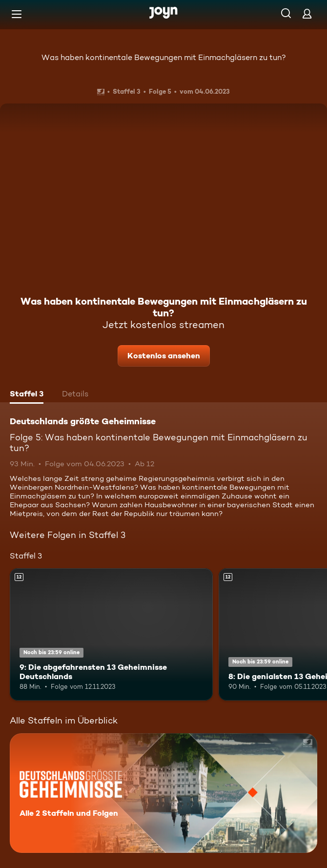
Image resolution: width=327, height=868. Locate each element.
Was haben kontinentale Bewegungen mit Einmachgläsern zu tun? (164, 57)
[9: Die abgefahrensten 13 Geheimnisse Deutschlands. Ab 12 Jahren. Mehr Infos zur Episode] (111, 634)
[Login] (307, 13)
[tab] (27, 395)
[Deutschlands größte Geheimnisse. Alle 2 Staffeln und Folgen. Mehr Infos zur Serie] (163, 793)
